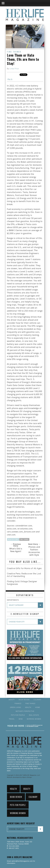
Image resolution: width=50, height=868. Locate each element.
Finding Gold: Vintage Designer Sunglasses (22, 583)
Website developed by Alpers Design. (20, 777)
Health (28, 707)
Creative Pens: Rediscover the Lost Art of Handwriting (24, 575)
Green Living (16, 707)
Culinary (37, 700)
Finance (18, 704)
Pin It (10, 79)
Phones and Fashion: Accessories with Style (34, 551)
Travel (12, 719)
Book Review (24, 700)
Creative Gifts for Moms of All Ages (24, 568)
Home (38, 707)
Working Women (34, 719)
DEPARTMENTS (13, 600)
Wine (21, 719)
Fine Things (14, 52)
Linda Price (14, 69)
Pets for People (18, 715)
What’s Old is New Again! (16, 550)
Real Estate (34, 715)
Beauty (12, 700)
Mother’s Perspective (25, 711)
